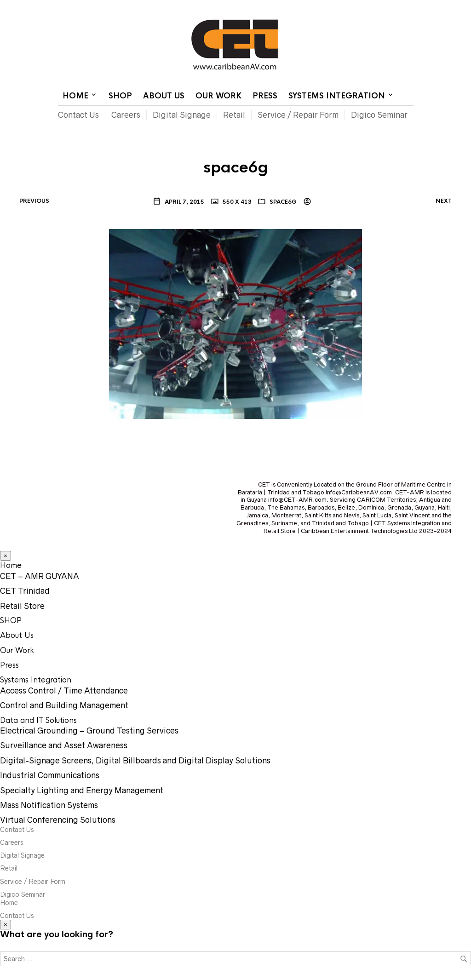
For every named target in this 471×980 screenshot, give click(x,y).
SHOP (120, 96)
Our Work (218, 96)
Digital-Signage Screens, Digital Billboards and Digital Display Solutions (135, 761)
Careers (126, 115)
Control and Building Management (64, 705)
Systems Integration (337, 96)
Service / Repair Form (298, 115)
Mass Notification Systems (49, 805)
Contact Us (336, 7)
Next (444, 201)
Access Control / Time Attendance (64, 691)
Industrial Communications (50, 775)
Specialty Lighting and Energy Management (82, 791)
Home (301, 7)
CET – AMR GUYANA (40, 576)
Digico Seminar (379, 115)
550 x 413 (236, 202)
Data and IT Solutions (38, 720)
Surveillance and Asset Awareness (64, 745)
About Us (164, 96)
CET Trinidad (25, 591)
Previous (34, 201)
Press (265, 96)
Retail (234, 115)
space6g (283, 202)
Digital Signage (182, 115)
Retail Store (22, 606)
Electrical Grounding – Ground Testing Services (89, 731)
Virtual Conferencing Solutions (58, 820)
